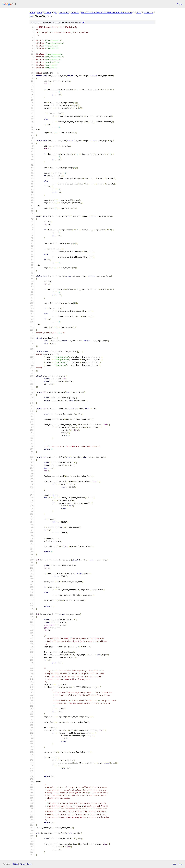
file (82, 22)
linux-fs (75, 12)
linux (32, 12)
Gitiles (15, 864)
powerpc (148, 12)
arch (139, 12)
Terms (30, 864)
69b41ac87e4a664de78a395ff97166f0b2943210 (106, 12)
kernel (48, 12)
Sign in (180, 4)
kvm (32, 16)
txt (174, 864)
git (55, 12)
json (180, 864)
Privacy (22, 864)
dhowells (64, 12)
